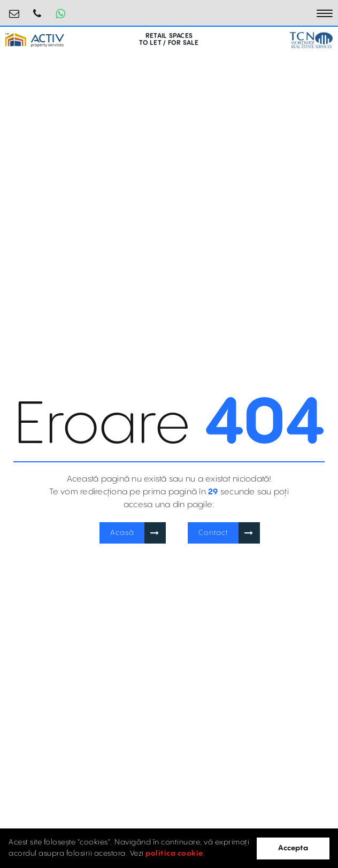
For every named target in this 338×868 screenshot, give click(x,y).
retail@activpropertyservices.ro (14, 9)
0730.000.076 (37, 9)
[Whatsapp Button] (60, 13)
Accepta (293, 848)
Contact (213, 533)
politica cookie (174, 854)
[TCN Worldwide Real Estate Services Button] (311, 40)
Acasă (122, 533)
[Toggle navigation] (325, 13)
